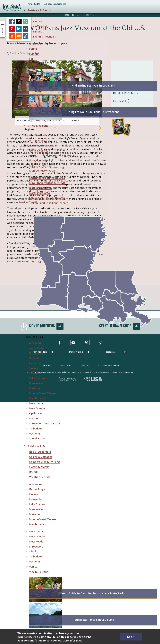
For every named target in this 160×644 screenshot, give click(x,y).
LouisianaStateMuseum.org (24, 261)
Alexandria (36, 343)
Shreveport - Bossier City (45, 423)
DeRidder (35, 358)
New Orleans (37, 408)
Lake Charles (37, 378)
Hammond (36, 363)
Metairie (34, 388)
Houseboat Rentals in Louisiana (93, 620)
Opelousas (36, 413)
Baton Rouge (37, 353)
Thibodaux (36, 428)
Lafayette (35, 373)
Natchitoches (38, 398)
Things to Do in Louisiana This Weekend (93, 112)
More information (73, 640)
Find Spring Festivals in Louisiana (93, 86)
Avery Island (37, 348)
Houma (34, 368)
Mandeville (36, 383)
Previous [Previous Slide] (14, 128)
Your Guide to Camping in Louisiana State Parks (93, 593)
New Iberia (36, 403)
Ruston (34, 418)
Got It (131, 637)
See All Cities (37, 438)
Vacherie (35, 434)
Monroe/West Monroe (43, 393)
